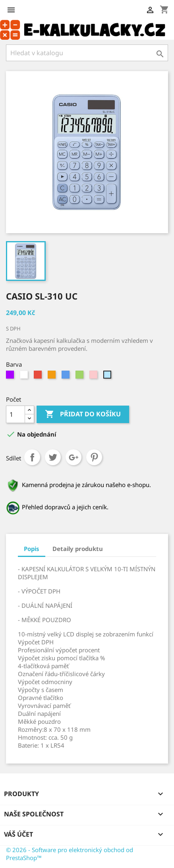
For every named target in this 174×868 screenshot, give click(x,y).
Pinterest (94, 457)
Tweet (53, 457)
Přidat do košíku (83, 414)
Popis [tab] (32, 549)
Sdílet (32, 457)
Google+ (73, 457)
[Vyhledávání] (87, 53)
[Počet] (15, 414)
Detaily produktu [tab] (78, 549)
